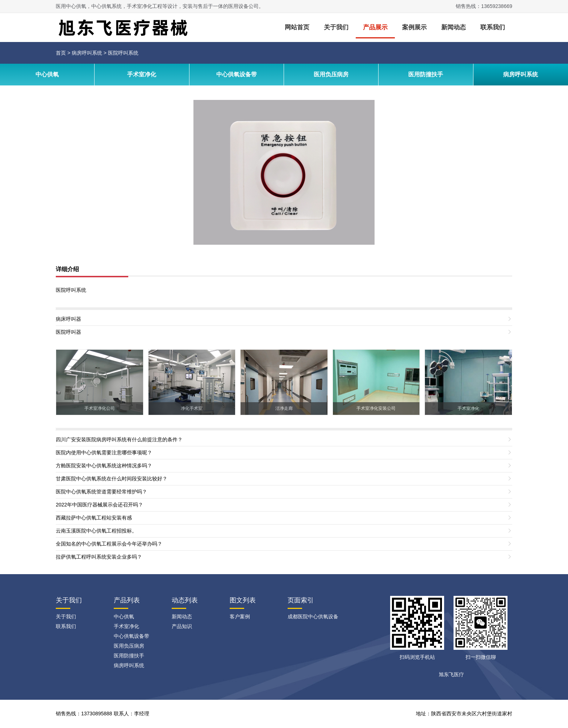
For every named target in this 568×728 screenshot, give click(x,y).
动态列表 (185, 600)
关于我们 (336, 27)
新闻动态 (454, 27)
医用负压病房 (331, 74)
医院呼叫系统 (123, 53)
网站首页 (297, 27)
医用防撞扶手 (426, 74)
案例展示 (414, 27)
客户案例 (240, 617)
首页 (61, 53)
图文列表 (243, 600)
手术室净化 (142, 74)
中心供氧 (47, 74)
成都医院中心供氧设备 (313, 617)
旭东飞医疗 (451, 674)
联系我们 (493, 27)
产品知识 (182, 626)
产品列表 (127, 600)
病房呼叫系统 (87, 53)
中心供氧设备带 (237, 74)
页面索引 (301, 600)
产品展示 (375, 27)
